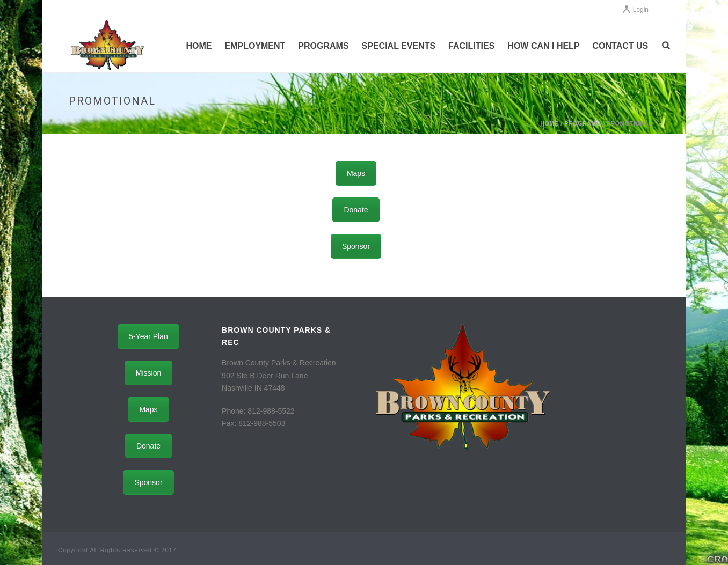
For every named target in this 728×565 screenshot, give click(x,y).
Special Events (399, 46)
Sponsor (356, 246)
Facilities (471, 46)
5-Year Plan (148, 336)
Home (199, 46)
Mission (148, 373)
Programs (323, 46)
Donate (356, 210)
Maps (356, 173)
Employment (255, 46)
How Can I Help (543, 46)
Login (635, 10)
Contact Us (621, 46)
